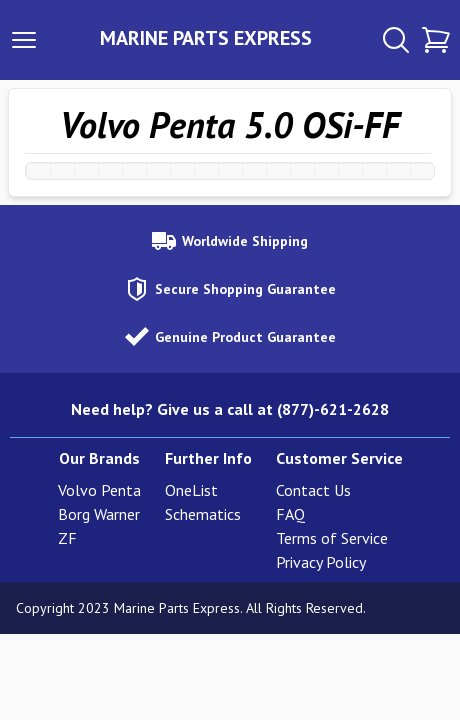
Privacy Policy (321, 562)
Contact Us (313, 490)
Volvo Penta (99, 490)
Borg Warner (99, 514)
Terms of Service (332, 538)
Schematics (203, 514)
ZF (67, 538)
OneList (191, 490)
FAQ (290, 514)
